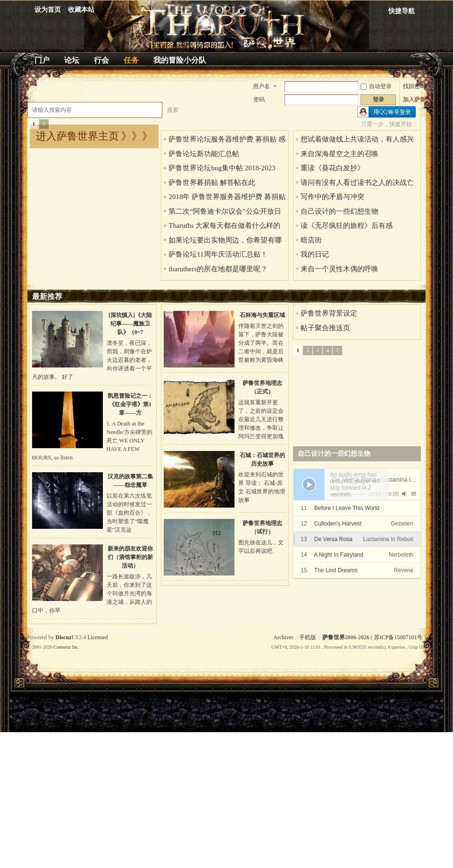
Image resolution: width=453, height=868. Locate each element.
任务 (131, 60)
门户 (42, 60)
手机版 (308, 637)
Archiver (283, 637)
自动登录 (376, 86)
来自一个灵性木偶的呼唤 (340, 269)
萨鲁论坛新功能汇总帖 (204, 154)
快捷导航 (402, 11)
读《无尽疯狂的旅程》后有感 (347, 225)
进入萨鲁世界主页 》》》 (94, 136)
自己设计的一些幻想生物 (340, 211)
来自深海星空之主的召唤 (340, 154)
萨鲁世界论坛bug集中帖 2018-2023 (222, 168)
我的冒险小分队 (180, 60)
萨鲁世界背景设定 (329, 313)
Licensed (97, 637)
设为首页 (48, 10)
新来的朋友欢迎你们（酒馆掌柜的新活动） (130, 557)
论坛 (72, 60)
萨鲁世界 (334, 637)
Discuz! (65, 637)
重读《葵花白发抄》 (332, 168)
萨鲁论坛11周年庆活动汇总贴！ (218, 254)
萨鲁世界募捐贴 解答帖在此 (212, 183)
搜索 (173, 110)
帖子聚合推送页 (325, 328)
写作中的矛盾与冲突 (332, 197)
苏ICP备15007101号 (398, 637)
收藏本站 (81, 10)
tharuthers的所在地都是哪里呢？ (218, 269)
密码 (259, 100)
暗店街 (311, 240)
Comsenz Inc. (66, 647)
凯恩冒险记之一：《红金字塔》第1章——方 (130, 404)
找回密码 (414, 86)
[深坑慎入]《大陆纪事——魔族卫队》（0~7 (130, 324)
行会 (101, 60)
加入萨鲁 (414, 100)
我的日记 (315, 254)
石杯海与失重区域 (262, 315)
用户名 (261, 86)
